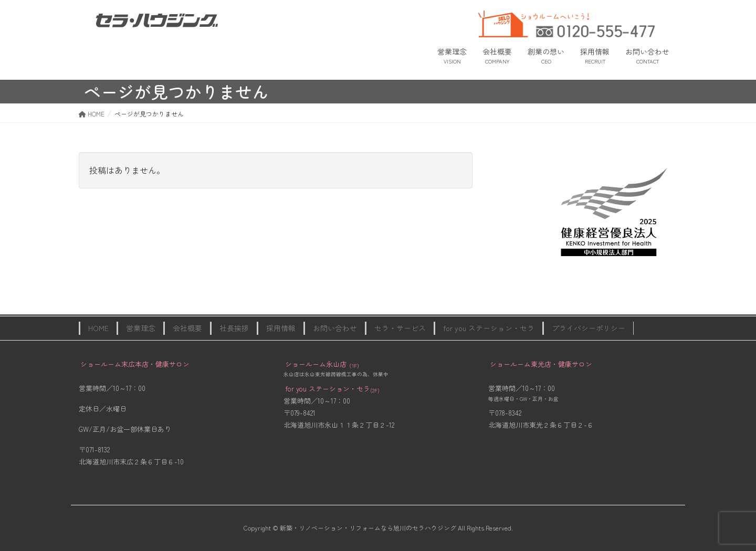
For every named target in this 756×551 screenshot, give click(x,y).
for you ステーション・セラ (489, 328)
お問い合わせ (335, 328)
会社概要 (187, 328)
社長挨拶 (234, 328)
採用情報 (281, 328)
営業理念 (141, 328)
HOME (98, 328)
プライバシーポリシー (589, 328)
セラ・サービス (400, 328)
